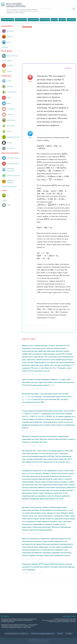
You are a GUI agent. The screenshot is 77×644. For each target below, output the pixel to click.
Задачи (62, 20)
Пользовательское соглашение (17, 633)
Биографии (45, 20)
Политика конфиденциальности (43, 633)
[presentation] (49, 147)
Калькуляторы (7, 20)
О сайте (69, 633)
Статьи (54, 20)
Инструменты (21, 20)
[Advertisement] (49, 46)
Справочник (33, 20)
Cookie (60, 633)
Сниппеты (71, 20)
